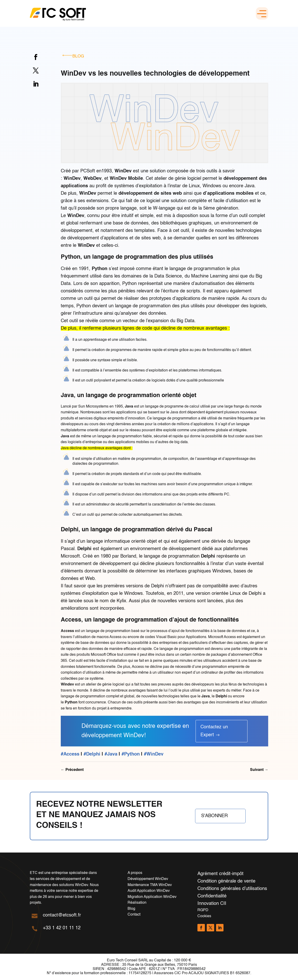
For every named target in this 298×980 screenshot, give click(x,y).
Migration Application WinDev (152, 897)
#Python (131, 754)
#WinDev (154, 754)
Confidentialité (212, 896)
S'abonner (214, 816)
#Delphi (92, 754)
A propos (135, 873)
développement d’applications (98, 238)
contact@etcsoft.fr (62, 915)
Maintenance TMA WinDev (150, 885)
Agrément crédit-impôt (220, 874)
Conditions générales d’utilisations (232, 889)
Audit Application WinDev (149, 891)
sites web (151, 238)
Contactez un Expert (214, 731)
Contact (134, 915)
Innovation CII (212, 904)
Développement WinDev (148, 879)
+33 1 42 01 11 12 (62, 928)
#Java (111, 754)
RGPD (203, 910)
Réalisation (137, 903)
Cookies (204, 916)
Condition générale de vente (226, 881)
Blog (78, 56)
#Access (70, 754)
